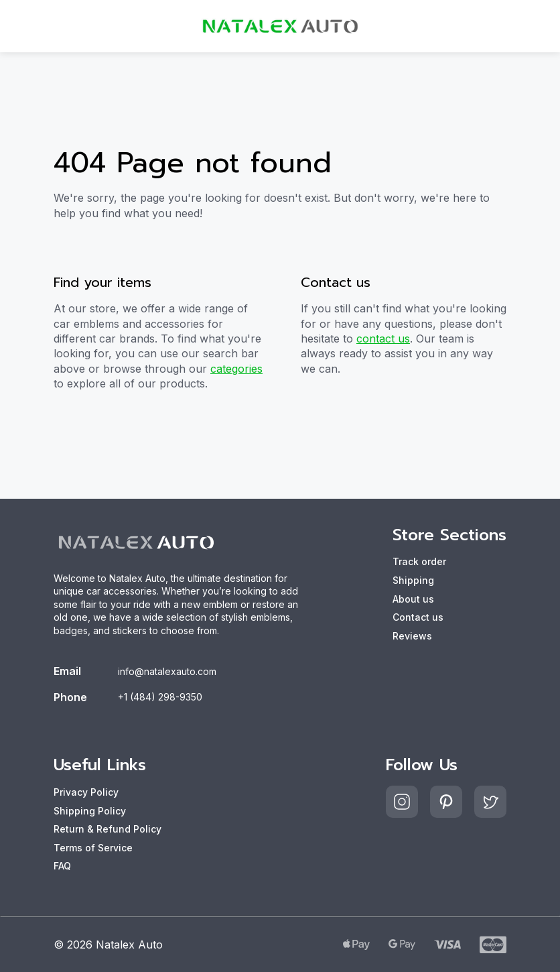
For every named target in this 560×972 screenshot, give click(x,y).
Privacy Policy (86, 792)
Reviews (412, 636)
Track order (419, 561)
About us (413, 599)
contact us (383, 339)
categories (236, 369)
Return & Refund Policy (108, 829)
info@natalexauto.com (167, 671)
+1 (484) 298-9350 (160, 697)
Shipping (413, 580)
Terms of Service (93, 848)
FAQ (62, 866)
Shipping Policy (90, 811)
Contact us (418, 617)
